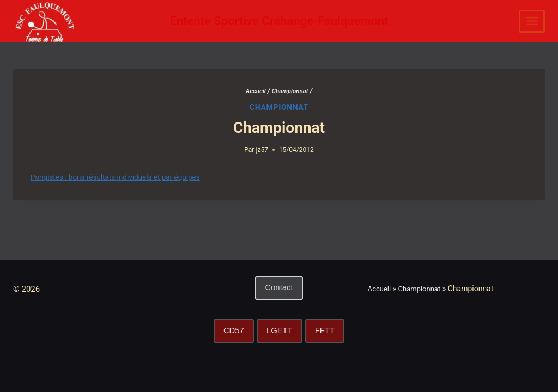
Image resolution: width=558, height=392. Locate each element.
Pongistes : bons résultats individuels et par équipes (125, 177)
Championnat (279, 107)
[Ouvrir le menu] (532, 21)
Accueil (380, 289)
